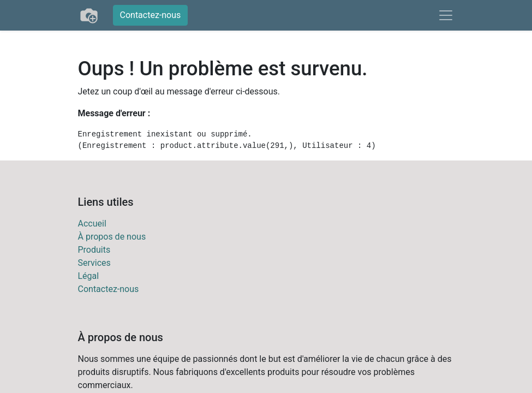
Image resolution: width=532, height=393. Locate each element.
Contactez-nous (151, 15)
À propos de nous (112, 237)
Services (94, 263)
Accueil (92, 224)
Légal (89, 276)
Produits (94, 250)
